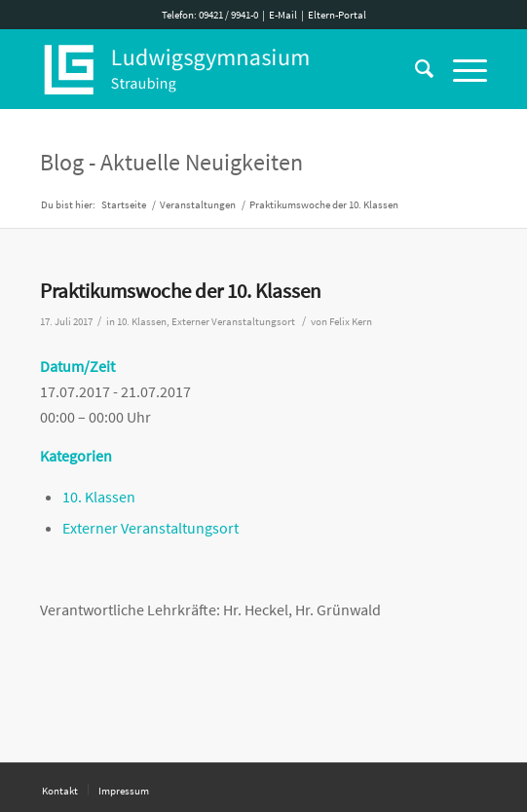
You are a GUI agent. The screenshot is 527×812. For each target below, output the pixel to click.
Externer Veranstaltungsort (233, 322)
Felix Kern (351, 322)
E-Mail (283, 15)
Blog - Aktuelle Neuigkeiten (171, 162)
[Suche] (414, 69)
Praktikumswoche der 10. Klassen (180, 291)
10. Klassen (142, 322)
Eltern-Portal (337, 15)
